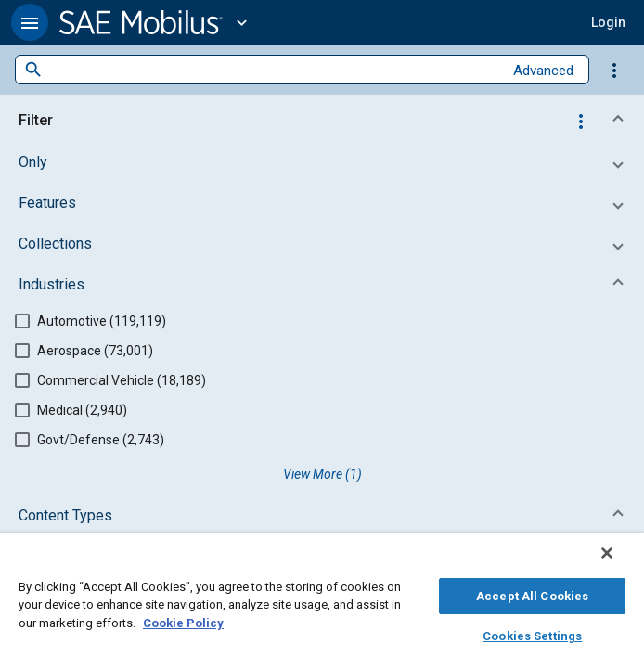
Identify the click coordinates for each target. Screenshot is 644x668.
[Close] (620, 562)
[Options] (614, 70)
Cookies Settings (532, 633)
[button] (30, 22)
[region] (322, 605)
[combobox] (273, 70)
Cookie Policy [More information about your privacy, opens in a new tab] (183, 620)
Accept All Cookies (532, 593)
